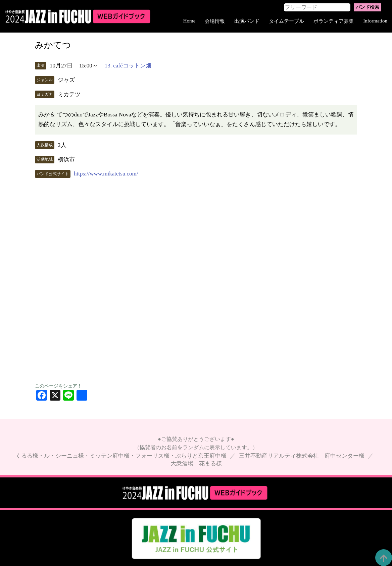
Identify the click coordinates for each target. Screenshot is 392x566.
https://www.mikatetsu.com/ (106, 174)
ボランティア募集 (334, 21)
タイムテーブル (286, 21)
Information (375, 21)
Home (189, 21)
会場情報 (215, 21)
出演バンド (247, 21)
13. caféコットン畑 (128, 66)
